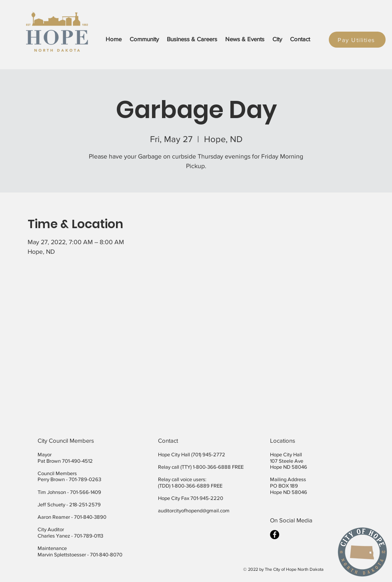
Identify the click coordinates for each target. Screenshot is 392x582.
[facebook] (275, 535)
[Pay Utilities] (357, 40)
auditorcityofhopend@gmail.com (194, 511)
